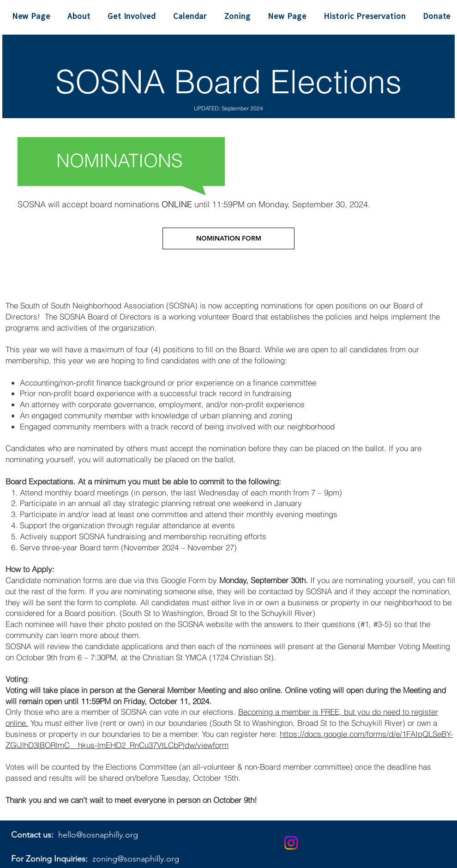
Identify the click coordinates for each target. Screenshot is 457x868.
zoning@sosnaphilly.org (136, 859)
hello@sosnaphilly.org (98, 835)
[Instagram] (291, 843)
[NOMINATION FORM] (228, 238)
